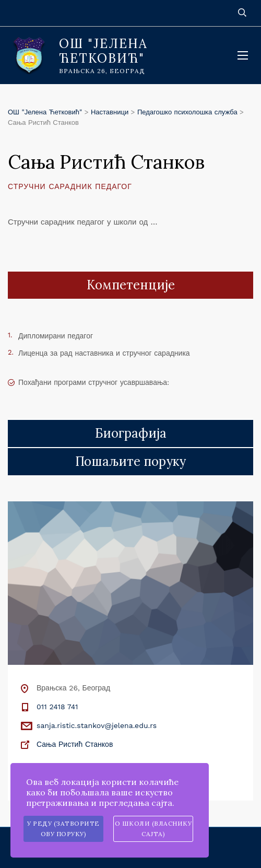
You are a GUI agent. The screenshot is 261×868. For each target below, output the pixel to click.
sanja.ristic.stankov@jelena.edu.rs (97, 725)
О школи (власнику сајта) (153, 829)
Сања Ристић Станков (75, 744)
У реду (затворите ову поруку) (63, 829)
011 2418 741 (57, 707)
